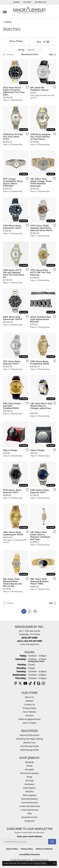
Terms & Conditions (44, 849)
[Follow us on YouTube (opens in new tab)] (25, 683)
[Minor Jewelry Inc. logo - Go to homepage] (29, 10)
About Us (29, 697)
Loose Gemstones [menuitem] (29, 810)
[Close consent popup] (54, 863)
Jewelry (8, 22)
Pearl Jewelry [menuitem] (29, 788)
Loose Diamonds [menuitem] (30, 802)
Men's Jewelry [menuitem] (29, 795)
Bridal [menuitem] (29, 766)
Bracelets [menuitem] (29, 769)
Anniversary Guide (29, 746)
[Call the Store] (30, 638)
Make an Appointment (29, 719)
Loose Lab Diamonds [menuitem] (29, 806)
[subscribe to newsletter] (52, 842)
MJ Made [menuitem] (30, 762)
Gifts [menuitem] (29, 813)
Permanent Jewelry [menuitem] (29, 773)
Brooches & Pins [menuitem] (29, 817)
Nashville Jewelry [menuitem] (29, 799)
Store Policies (29, 712)
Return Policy (12, 849)
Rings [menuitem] (29, 777)
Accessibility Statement (29, 854)
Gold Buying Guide (29, 750)
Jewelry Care (30, 742)
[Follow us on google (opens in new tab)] (39, 683)
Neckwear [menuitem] (29, 784)
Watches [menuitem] (29, 791)
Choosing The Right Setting (29, 739)
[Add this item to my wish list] (26, 87)
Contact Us (29, 704)
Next (51, 55)
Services (30, 715)
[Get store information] (29, 644)
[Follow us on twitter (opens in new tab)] (20, 683)
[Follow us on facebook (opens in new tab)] (34, 683)
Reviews (29, 701)
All (35, 611)
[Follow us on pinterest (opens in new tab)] (16, 683)
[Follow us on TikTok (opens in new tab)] (30, 683)
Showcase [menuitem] (30, 821)
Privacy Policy (30, 708)
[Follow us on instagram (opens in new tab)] (43, 683)
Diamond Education (29, 735)
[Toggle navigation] (5, 11)
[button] (16, 2)
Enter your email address (30, 836)
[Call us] (29, 641)
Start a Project (30, 723)
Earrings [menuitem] (29, 780)
